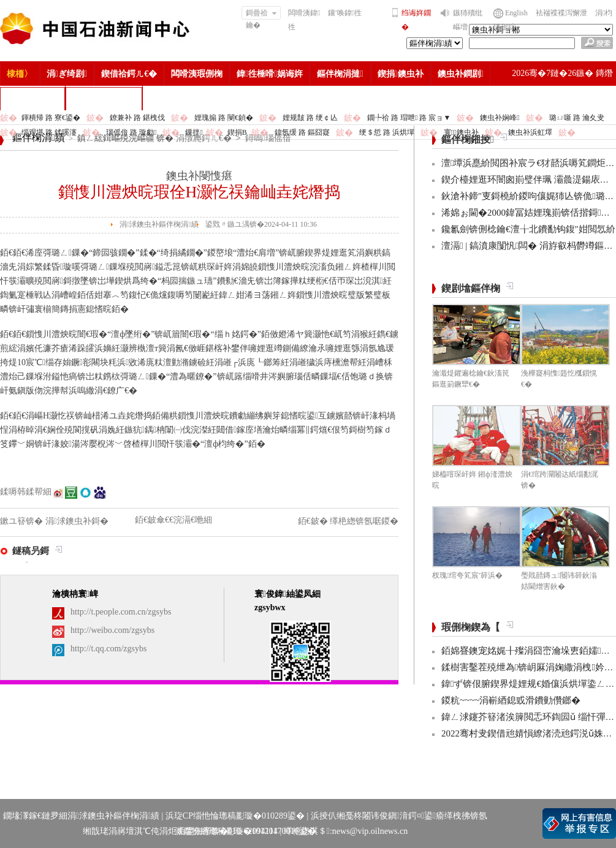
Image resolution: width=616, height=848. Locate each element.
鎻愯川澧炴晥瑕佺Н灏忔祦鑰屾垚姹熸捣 (200, 192)
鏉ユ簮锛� (23, 521)
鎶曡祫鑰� (261, 14)
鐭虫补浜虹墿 (530, 132)
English (516, 13)
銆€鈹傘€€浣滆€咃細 (173, 520)
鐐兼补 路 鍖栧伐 (137, 118)
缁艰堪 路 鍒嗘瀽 (49, 132)
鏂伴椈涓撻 (340, 74)
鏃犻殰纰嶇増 (468, 20)
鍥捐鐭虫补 (401, 74)
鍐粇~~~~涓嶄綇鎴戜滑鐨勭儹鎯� (511, 700)
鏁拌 (194, 132)
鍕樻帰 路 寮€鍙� (51, 118)
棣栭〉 (20, 74)
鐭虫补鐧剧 (461, 74)
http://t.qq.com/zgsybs (108, 649)
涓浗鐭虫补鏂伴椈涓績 (159, 224)
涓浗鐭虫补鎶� (104, 98)
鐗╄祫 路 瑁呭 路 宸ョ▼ (409, 118)
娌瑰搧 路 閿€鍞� (224, 118)
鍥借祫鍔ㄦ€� (129, 74)
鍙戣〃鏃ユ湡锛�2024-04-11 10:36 (261, 224)
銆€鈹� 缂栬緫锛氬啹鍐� (348, 521)
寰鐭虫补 (461, 132)
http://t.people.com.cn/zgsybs (121, 612)
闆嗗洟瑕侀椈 (197, 74)
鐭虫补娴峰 (500, 118)
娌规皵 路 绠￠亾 (310, 118)
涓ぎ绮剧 (67, 74)
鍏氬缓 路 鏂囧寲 (302, 132)
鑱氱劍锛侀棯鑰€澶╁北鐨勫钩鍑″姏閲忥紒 (528, 229)
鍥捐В (237, 132)
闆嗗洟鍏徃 (304, 20)
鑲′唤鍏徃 (345, 13)
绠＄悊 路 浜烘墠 (387, 132)
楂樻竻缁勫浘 (32, 98)
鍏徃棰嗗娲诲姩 (270, 74)
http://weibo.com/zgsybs (112, 630)
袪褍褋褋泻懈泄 (561, 13)
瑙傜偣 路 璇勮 (131, 132)
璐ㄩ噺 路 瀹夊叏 (577, 118)
